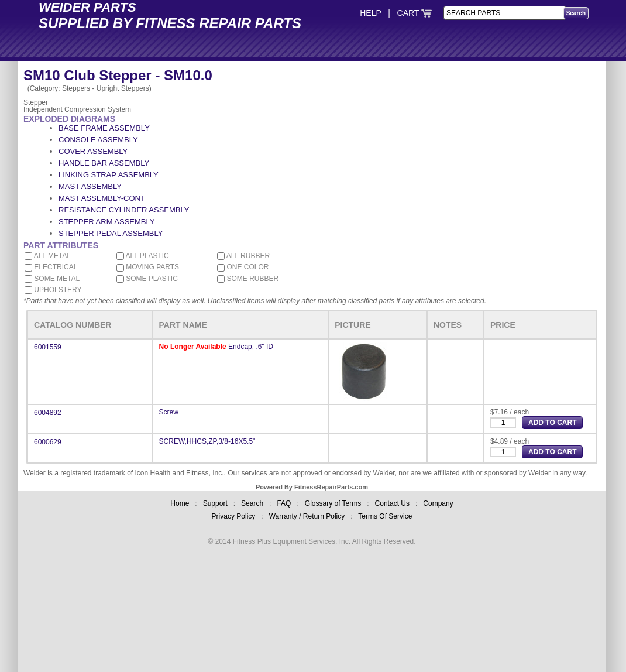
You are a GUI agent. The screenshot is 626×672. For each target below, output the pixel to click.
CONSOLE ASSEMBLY (98, 140)
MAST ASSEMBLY (90, 186)
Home (180, 503)
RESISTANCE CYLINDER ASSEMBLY (124, 210)
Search (252, 503)
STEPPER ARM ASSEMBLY (106, 222)
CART (415, 13)
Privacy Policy (234, 516)
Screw (169, 412)
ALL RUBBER (243, 256)
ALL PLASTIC (143, 256)
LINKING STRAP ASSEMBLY (109, 175)
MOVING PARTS (148, 267)
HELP (370, 13)
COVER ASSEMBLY (93, 151)
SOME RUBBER (248, 279)
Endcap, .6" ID (251, 347)
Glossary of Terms (333, 503)
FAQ (284, 503)
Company (438, 503)
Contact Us (392, 503)
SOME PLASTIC (147, 279)
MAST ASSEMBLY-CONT (102, 198)
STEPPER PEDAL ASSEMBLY (111, 233)
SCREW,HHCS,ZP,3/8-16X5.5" (207, 441)
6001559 (48, 347)
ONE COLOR (243, 267)
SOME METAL (52, 279)
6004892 (48, 413)
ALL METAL (48, 256)
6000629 (48, 442)
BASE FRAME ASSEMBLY (104, 128)
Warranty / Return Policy (307, 516)
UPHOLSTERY (53, 290)
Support (215, 503)
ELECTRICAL (51, 267)
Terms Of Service (385, 516)
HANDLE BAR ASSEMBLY (104, 163)
